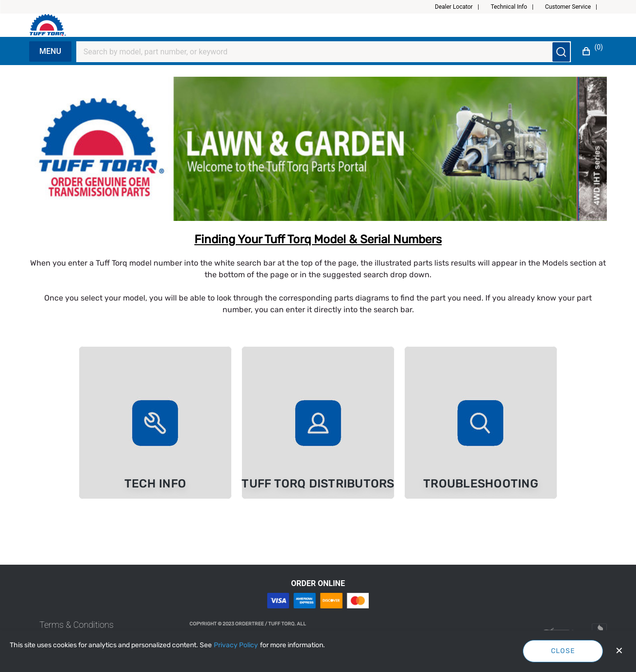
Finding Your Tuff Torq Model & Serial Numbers (318, 239)
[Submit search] (561, 52)
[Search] (318, 52)
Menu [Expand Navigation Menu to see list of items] (50, 51)
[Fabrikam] (58, 25)
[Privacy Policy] (236, 645)
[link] (155, 423)
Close (563, 651)
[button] (461, 7)
